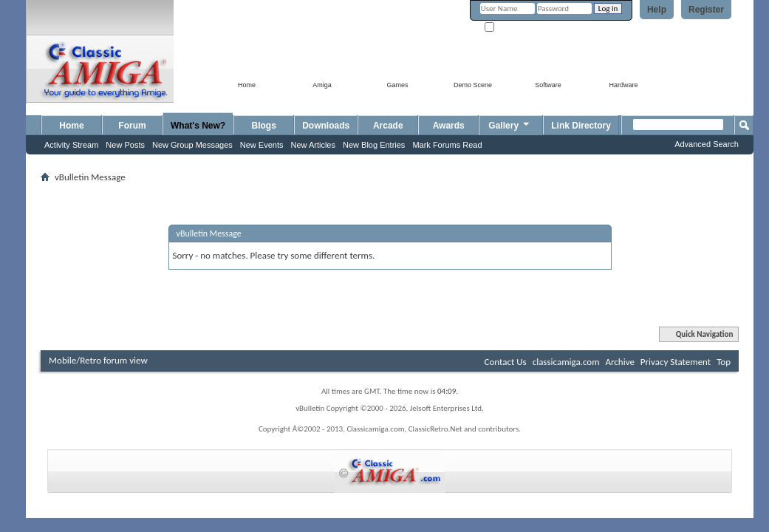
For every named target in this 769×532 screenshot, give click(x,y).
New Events (262, 145)
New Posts (125, 145)
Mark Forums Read (447, 145)
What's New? (198, 126)
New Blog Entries (374, 145)
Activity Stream (71, 145)
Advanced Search (707, 144)
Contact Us (506, 362)
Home (71, 126)
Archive (619, 362)
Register (706, 10)
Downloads (326, 126)
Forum (132, 126)
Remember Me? (517, 28)
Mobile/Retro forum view (98, 360)
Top (724, 362)
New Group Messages (192, 145)
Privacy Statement (676, 362)
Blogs (264, 126)
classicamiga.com (566, 362)
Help (657, 10)
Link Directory (581, 126)
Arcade (388, 126)
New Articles (313, 145)
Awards (449, 126)
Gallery (510, 124)
